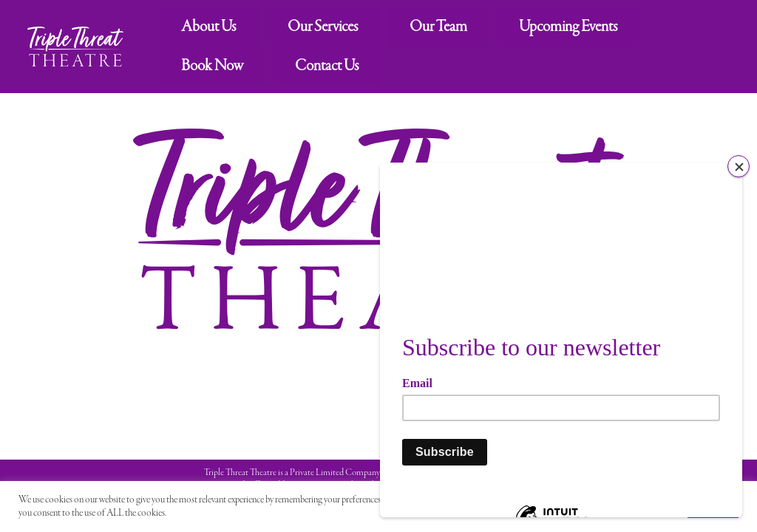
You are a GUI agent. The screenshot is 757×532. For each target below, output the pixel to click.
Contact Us (327, 66)
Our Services (323, 27)
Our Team (438, 27)
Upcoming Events (568, 27)
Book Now (212, 66)
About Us (208, 27)
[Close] (739, 166)
